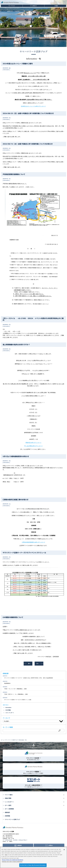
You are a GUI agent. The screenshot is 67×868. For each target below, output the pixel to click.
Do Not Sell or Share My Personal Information (33, 865)
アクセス (13, 6)
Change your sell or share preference (12, 862)
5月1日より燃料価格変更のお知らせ (16, 456)
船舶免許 (7, 812)
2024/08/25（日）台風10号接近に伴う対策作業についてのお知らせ (28, 113)
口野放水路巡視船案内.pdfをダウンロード (33, 542)
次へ (38, 664)
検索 (60, 730)
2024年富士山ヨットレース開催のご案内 (18, 64)
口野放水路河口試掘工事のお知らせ (16, 500)
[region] (33, 857)
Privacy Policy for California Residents (12, 860)
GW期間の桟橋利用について (13, 617)
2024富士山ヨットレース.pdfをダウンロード (33, 106)
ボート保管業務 (9, 809)
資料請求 (20, 845)
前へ (29, 664)
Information (6, 70)
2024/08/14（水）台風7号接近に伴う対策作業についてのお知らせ (28, 144)
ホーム (2, 740)
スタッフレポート (10, 713)
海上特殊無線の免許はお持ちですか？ (16, 345)
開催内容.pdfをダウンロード (33, 443)
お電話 (56, 6)
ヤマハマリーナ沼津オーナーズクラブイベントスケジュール (24, 553)
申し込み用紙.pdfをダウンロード (33, 446)
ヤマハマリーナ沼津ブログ (34, 51)
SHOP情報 (8, 710)
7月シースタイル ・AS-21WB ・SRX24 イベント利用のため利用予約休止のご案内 (33, 319)
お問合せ (34, 6)
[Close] (64, 850)
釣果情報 (7, 816)
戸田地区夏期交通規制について (14, 174)
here (6, 855)
